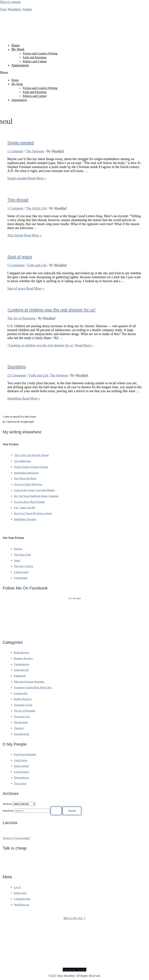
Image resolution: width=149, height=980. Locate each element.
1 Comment (15, 151)
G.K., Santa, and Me (25, 508)
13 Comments (17, 375)
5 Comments (16, 265)
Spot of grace (20, 257)
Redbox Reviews (23, 699)
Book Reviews (22, 653)
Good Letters (21, 760)
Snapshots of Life (23, 705)
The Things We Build (25, 478)
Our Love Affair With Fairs (28, 484)
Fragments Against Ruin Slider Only (33, 688)
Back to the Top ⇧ (74, 918)
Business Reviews (23, 658)
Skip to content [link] (10, 2)
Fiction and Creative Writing (40, 53)
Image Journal (21, 766)
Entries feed (20, 893)
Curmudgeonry (22, 664)
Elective (18, 549)
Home (16, 45)
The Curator (20, 784)
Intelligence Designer (25, 519)
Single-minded (21, 143)
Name (17, 560)
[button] (74, 73)
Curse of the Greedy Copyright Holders (34, 490)
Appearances (20, 65)
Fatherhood (20, 676)
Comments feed (22, 899)
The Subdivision (23, 461)
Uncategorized (22, 734)
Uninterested (21, 578)
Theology (19, 728)
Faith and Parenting (35, 57)
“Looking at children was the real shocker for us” (52, 310)
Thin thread (18, 200)
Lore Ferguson (22, 772)
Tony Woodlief (74, 598)
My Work (18, 49)
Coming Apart (21, 572)
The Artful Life (36, 208)
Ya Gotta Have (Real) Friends (29, 502)
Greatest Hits (21, 693)
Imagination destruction (26, 473)
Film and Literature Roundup (29, 682)
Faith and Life (37, 265)
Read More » (27, 178)
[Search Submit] (56, 811)
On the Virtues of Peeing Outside (31, 467)
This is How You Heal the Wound (31, 455)
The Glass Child (22, 555)
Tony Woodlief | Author (16, 9)
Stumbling (17, 367)
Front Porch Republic (25, 754)
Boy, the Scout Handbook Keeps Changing (36, 496)
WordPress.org (22, 905)
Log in (17, 887)
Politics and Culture (35, 61)
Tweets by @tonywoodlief (16, 838)
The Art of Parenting (21, 318)
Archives (7, 804)
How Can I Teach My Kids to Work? (33, 513)
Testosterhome (22, 778)
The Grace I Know (24, 566)
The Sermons (35, 151)
